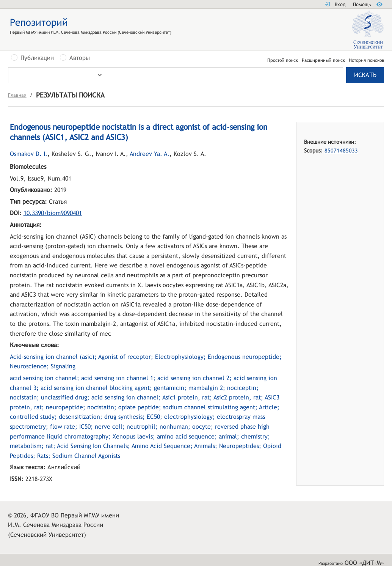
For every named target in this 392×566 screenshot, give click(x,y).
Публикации (37, 58)
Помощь (362, 4)
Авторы (80, 58)
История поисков (366, 60)
